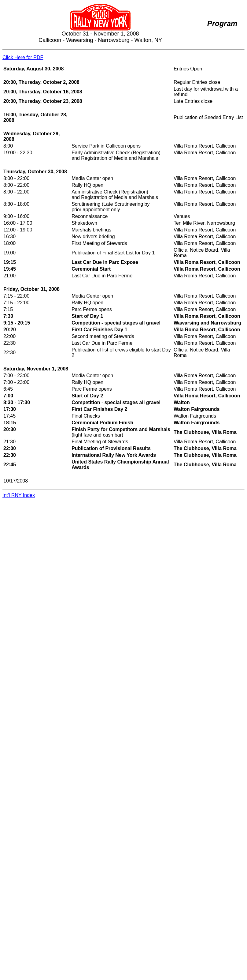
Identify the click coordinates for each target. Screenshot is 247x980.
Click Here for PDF (23, 57)
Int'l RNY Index (19, 495)
